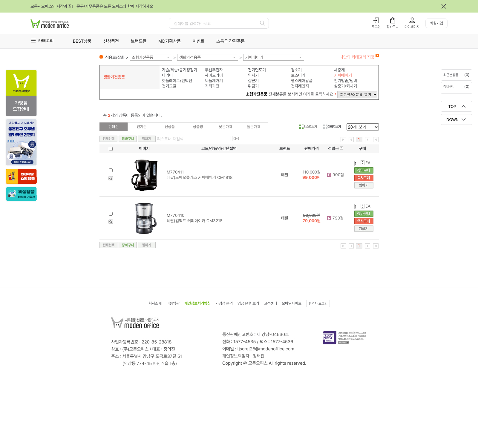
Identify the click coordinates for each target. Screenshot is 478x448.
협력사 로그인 (318, 303)
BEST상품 (82, 41)
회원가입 (436, 23)
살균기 (253, 81)
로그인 (376, 27)
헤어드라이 (214, 75)
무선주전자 (214, 70)
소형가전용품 (143, 57)
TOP (452, 106)
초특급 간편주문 (230, 41)
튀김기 (253, 86)
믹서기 (253, 75)
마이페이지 (412, 27)
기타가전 (212, 86)
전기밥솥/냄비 (346, 81)
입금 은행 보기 (248, 303)
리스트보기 (308, 127)
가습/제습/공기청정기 (180, 70)
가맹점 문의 (224, 303)
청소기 (296, 70)
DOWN (452, 120)
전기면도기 (257, 70)
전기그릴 (169, 86)
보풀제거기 (214, 81)
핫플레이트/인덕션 (177, 81)
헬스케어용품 (302, 81)
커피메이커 (254, 57)
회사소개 (155, 303)
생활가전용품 (190, 57)
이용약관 (173, 303)
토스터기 (298, 75)
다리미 (167, 75)
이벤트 (199, 41)
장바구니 (393, 27)
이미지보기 (332, 127)
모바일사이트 (292, 303)
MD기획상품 (170, 41)
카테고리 (46, 40)
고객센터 (270, 303)
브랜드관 (139, 41)
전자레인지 (300, 86)
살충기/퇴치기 (346, 86)
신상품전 (111, 41)
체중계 (339, 70)
